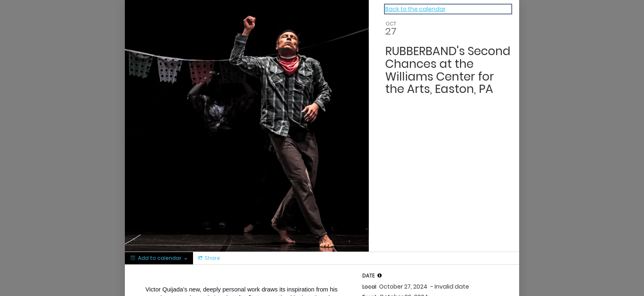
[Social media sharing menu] (208, 258)
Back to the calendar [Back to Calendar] (415, 9)
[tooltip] (379, 275)
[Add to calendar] (159, 258)
